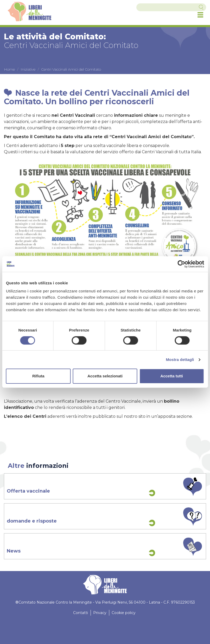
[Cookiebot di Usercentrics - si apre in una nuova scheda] (181, 264)
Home (9, 69)
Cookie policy (124, 613)
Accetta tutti (172, 376)
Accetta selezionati (105, 376)
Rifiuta (38, 376)
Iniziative (28, 69)
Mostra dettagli (180, 360)
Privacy (100, 613)
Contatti (81, 613)
